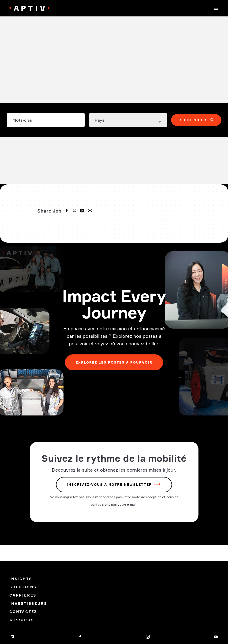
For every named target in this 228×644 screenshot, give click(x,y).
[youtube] (216, 637)
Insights (21, 579)
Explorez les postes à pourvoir (114, 362)
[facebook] (67, 211)
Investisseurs (28, 603)
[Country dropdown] (128, 120)
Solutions (23, 587)
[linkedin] (83, 211)
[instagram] (148, 637)
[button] (216, 8)
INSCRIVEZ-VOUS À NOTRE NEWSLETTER (109, 485)
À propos (22, 620)
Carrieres (24, 595)
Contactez (23, 612)
